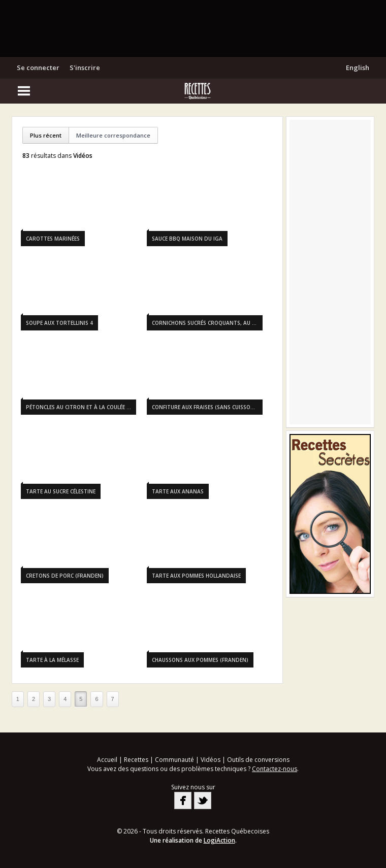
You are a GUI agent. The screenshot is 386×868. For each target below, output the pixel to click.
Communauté (174, 760)
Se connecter (38, 68)
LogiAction (219, 840)
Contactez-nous (275, 769)
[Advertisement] (193, 28)
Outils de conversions (258, 760)
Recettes (136, 760)
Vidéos (211, 760)
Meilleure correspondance (113, 135)
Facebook (183, 800)
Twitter (203, 800)
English (358, 68)
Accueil (107, 760)
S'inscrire (85, 68)
